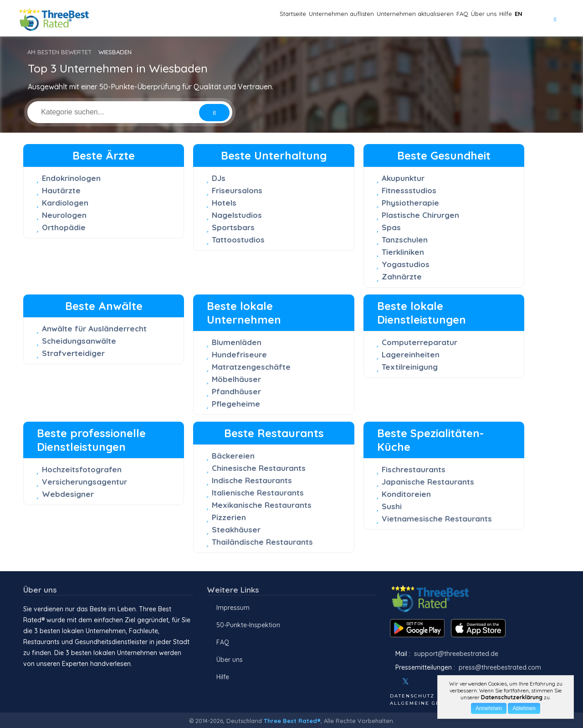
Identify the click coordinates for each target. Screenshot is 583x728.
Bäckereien (233, 456)
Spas (391, 227)
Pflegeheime (236, 404)
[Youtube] (433, 682)
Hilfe (489, 18)
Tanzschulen (405, 240)
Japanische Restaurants (428, 482)
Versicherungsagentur (84, 482)
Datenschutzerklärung (512, 697)
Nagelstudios (237, 215)
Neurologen (64, 215)
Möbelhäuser (236, 379)
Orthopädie (64, 227)
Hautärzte (61, 190)
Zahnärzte (402, 276)
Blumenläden (237, 342)
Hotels (224, 203)
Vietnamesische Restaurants (437, 519)
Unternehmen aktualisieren (357, 18)
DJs (219, 178)
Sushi (392, 506)
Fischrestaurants (414, 469)
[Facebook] (391, 682)
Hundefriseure (239, 354)
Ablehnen (524, 708)
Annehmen (489, 708)
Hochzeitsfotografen (82, 469)
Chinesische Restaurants (259, 468)
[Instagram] (420, 682)
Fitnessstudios (409, 190)
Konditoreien (406, 494)
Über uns (455, 18)
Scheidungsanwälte (79, 341)
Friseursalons (237, 190)
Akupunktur (403, 178)
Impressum (233, 608)
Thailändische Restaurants (262, 542)
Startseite (194, 18)
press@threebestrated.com (500, 667)
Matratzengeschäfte (251, 367)
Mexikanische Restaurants (262, 505)
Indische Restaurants (252, 480)
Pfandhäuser (236, 391)
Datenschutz (412, 696)
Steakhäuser (236, 529)
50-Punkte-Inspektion (248, 625)
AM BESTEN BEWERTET (59, 52)
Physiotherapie (410, 203)
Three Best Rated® (292, 721)
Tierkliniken (403, 252)
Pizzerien (229, 517)
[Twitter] (406, 682)
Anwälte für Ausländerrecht (94, 328)
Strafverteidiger (73, 353)
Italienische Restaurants (258, 493)
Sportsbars (233, 227)
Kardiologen (65, 203)
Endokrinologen (71, 178)
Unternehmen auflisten (261, 18)
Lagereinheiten (411, 354)
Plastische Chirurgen (420, 215)
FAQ (421, 18)
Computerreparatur (419, 342)
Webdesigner (68, 494)
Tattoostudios (238, 240)
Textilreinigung (410, 367)
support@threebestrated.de (456, 654)
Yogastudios (406, 264)
